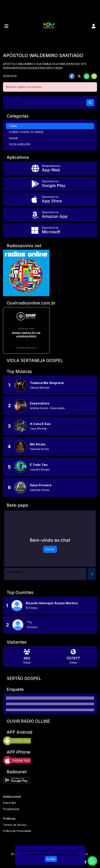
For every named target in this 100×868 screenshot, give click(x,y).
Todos (13, 126)
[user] (94, 26)
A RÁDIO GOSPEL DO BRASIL (26, 132)
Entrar (50, 549)
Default (13, 138)
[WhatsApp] (92, 861)
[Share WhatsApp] (87, 76)
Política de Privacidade (17, 831)
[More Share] (94, 76)
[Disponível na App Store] (50, 199)
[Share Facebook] (72, 76)
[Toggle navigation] (6, 26)
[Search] (90, 103)
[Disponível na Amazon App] (50, 215)
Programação (11, 809)
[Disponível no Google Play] (50, 184)
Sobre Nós (10, 803)
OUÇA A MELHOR (20, 144)
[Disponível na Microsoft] (50, 230)
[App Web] (50, 168)
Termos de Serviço (15, 825)
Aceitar (51, 859)
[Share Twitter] (79, 76)
